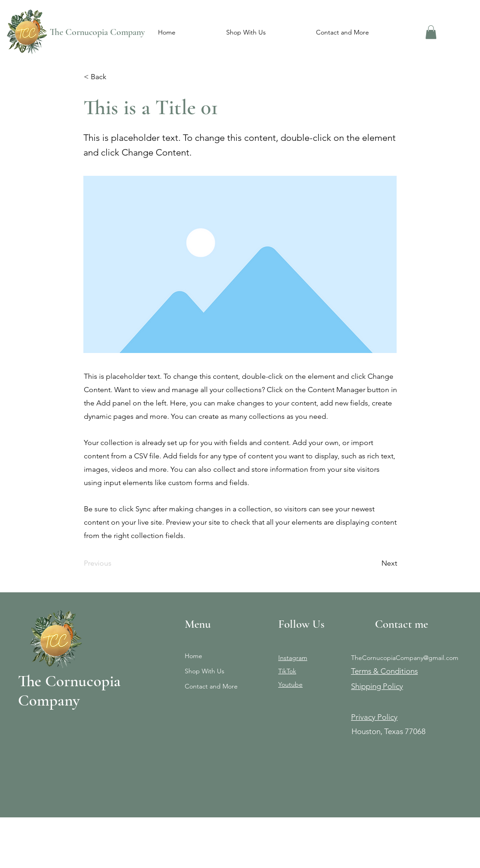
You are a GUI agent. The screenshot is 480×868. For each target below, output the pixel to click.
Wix (101, 852)
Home (193, 656)
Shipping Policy (377, 686)
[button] (246, 32)
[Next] (374, 564)
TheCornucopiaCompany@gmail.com (405, 658)
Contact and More (211, 686)
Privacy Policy (374, 717)
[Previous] (114, 564)
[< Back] (114, 77)
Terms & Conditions (384, 671)
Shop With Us (205, 671)
